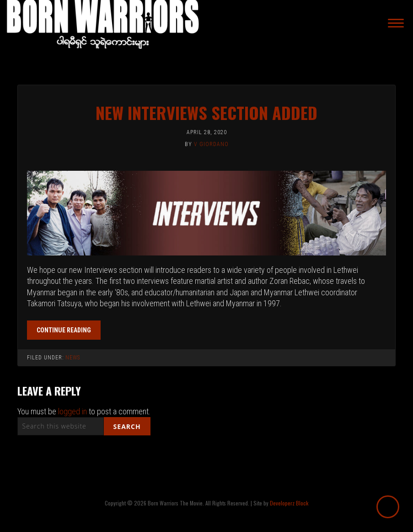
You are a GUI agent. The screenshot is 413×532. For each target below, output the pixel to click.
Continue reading (64, 330)
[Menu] (396, 23)
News (73, 358)
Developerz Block (289, 503)
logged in (72, 411)
